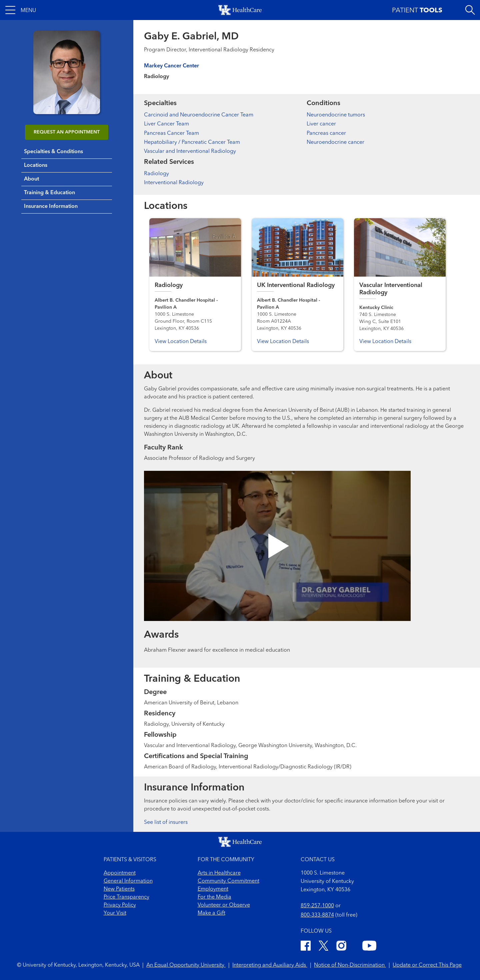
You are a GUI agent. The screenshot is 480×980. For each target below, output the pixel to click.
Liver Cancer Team (166, 124)
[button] (21, 10)
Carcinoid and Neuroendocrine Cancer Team (199, 115)
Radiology (156, 174)
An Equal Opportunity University (186, 965)
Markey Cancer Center (171, 66)
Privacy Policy (120, 905)
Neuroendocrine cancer (335, 142)
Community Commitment (228, 881)
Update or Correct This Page (427, 965)
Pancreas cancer (326, 133)
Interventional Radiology (174, 183)
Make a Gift (211, 913)
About (31, 179)
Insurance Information (51, 207)
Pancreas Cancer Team (171, 133)
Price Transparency (126, 897)
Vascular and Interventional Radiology (190, 151)
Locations (36, 166)
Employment (213, 889)
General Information (128, 881)
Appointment (120, 873)
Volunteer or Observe (224, 905)
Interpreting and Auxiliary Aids (270, 965)
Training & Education (49, 193)
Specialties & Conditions (53, 152)
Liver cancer (321, 124)
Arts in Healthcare (219, 873)
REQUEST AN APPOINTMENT (67, 132)
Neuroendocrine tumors (336, 115)
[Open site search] (470, 10)
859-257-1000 (317, 906)
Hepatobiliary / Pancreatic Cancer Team (192, 142)
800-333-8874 (317, 915)
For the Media (214, 897)
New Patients (119, 889)
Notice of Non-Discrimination (350, 965)
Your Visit (115, 913)
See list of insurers (166, 823)
